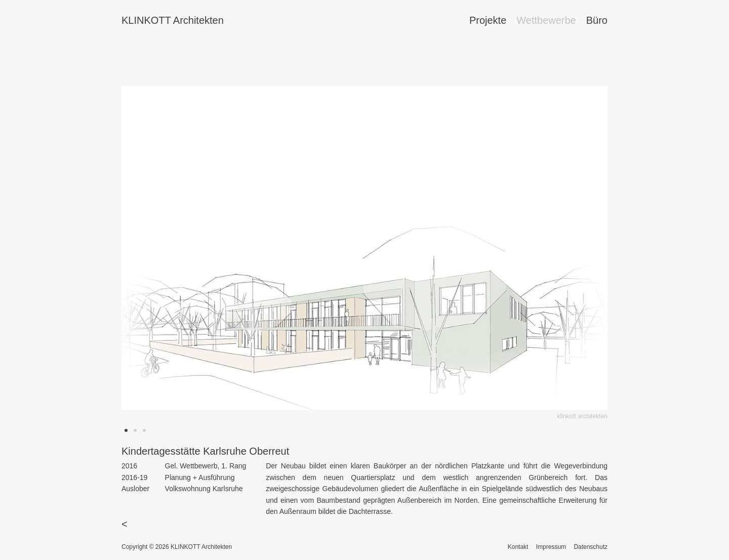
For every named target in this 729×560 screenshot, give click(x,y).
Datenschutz (591, 547)
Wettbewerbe (546, 20)
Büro (597, 20)
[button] (126, 430)
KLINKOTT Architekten (173, 20)
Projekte (488, 20)
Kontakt (518, 547)
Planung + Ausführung (200, 477)
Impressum (551, 547)
